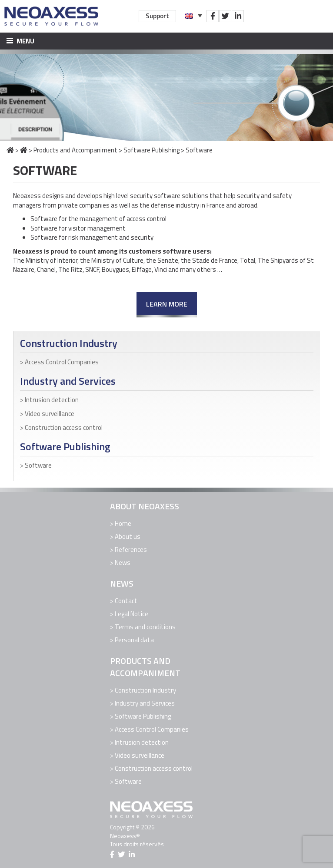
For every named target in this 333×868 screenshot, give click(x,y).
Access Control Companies (62, 362)
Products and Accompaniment (75, 150)
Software (38, 465)
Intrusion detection (52, 400)
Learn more (167, 304)
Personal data (134, 640)
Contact (126, 601)
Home (123, 523)
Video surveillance (50, 414)
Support (157, 16)
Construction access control (64, 427)
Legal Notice (132, 614)
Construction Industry (69, 343)
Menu (20, 41)
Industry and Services (68, 381)
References (131, 550)
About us (128, 536)
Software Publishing (152, 150)
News (123, 563)
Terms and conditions (145, 627)
